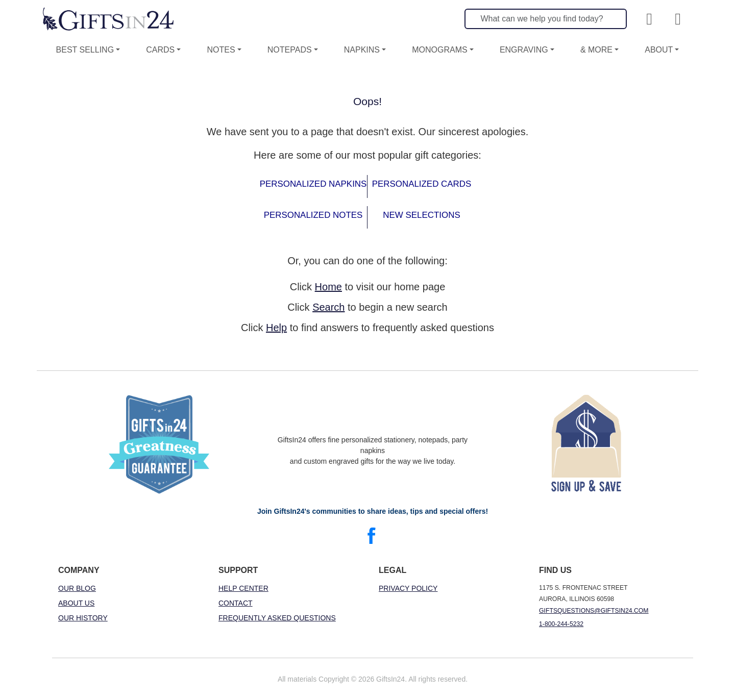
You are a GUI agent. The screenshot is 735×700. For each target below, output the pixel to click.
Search (328, 307)
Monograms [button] (439, 50)
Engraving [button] (524, 50)
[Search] (546, 19)
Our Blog (77, 588)
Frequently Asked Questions (277, 618)
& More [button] (596, 50)
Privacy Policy (408, 588)
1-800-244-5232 (561, 624)
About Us (76, 603)
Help (276, 328)
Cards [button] (160, 50)
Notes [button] (221, 50)
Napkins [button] (362, 50)
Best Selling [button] (85, 50)
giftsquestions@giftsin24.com (594, 611)
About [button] (659, 50)
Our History (83, 618)
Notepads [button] (290, 50)
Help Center (243, 588)
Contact (236, 603)
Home (328, 287)
